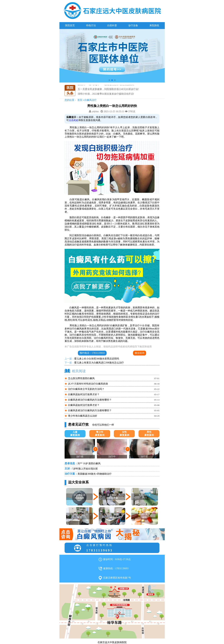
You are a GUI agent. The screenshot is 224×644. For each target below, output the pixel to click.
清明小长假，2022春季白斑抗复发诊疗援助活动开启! (106, 94)
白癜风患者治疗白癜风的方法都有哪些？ (90, 400)
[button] (109, 80)
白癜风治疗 (90, 100)
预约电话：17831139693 (92, 353)
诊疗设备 (133, 25)
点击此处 (74, 120)
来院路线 (154, 25)
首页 (80, 100)
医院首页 (70, 25)
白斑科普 (112, 25)
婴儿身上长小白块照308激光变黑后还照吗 (97, 359)
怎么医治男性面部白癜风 (81, 378)
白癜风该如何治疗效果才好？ (84, 394)
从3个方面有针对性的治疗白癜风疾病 (88, 384)
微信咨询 (140, 353)
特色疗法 (91, 25)
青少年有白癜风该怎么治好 (83, 416)
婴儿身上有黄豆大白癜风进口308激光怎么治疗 (99, 363)
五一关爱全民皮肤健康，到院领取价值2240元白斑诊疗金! (108, 89)
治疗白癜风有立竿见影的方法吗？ (86, 389)
